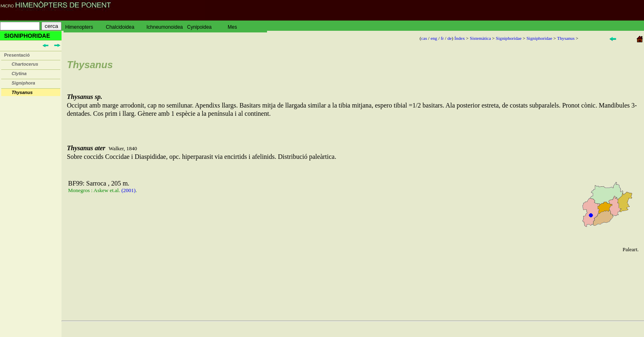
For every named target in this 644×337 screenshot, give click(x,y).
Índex (460, 38)
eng (434, 38)
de (450, 38)
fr (442, 38)
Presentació (17, 55)
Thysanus (566, 38)
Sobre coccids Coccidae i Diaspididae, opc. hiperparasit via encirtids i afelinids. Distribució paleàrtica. (353, 199)
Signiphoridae (509, 38)
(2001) (129, 190)
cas (424, 38)
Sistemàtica (480, 38)
